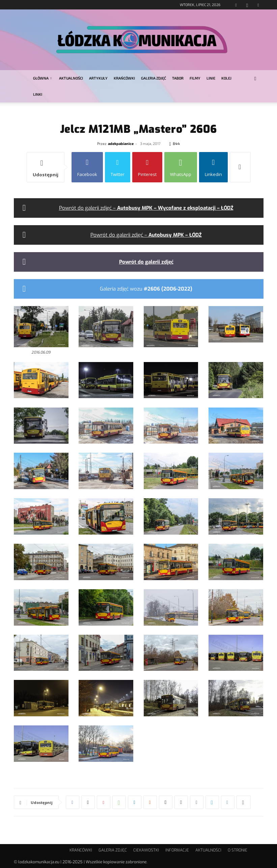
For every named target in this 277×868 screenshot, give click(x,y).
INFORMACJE (177, 850)
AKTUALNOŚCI (71, 78)
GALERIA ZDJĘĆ (154, 78)
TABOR (178, 78)
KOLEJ (226, 78)
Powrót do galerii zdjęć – (146, 208)
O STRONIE (238, 850)
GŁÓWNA (42, 78)
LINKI (38, 94)
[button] (255, 78)
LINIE (211, 78)
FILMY (195, 78)
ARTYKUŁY (98, 78)
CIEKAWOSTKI (146, 850)
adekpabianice (121, 143)
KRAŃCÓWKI (124, 78)
